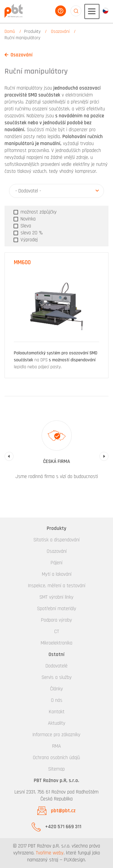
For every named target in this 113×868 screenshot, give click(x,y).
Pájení (56, 563)
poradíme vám (61, 11)
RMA (56, 746)
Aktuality (57, 723)
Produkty (32, 32)
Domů (10, 32)
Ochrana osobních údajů (56, 758)
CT (57, 632)
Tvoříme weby (50, 853)
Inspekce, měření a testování (57, 586)
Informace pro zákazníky (56, 735)
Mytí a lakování (57, 574)
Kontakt (57, 712)
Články (56, 689)
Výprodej (28, 240)
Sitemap (56, 769)
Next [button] (104, 456)
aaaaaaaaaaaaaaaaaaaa (76, 11)
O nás (57, 700)
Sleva (25, 226)
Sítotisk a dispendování (56, 540)
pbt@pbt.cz (63, 811)
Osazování (60, 32)
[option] (56, 453)
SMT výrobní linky (56, 597)
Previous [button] (9, 456)
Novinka (27, 219)
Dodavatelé (56, 666)
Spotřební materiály (57, 609)
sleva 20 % (31, 233)
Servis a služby (57, 677)
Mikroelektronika (56, 643)
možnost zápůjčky (38, 212)
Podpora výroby (56, 620)
